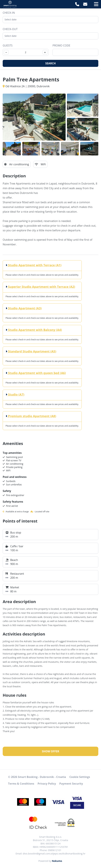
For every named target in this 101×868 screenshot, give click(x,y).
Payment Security (71, 784)
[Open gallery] (34, 117)
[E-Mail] (85, 4)
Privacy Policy (47, 784)
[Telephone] (77, 4)
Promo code (61, 45)
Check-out (10, 29)
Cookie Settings (80, 777)
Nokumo (57, 861)
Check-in (9, 13)
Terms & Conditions (21, 784)
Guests (8, 45)
